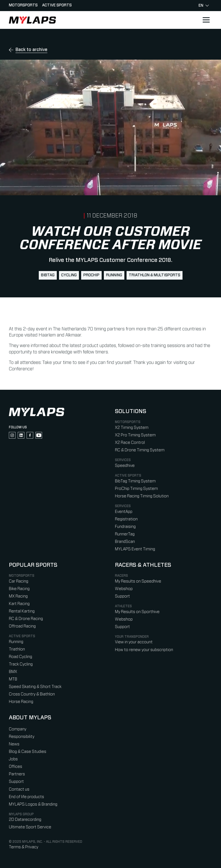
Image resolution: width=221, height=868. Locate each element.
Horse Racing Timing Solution (142, 496)
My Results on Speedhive (138, 581)
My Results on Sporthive (137, 612)
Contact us (19, 789)
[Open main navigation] (206, 20)
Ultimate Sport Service (30, 827)
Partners (17, 774)
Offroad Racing (22, 626)
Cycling (69, 275)
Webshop (124, 589)
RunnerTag (125, 534)
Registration (126, 519)
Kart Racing (19, 604)
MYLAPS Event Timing (135, 549)
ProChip (91, 275)
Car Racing (19, 581)
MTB (13, 679)
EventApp (124, 512)
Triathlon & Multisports (155, 275)
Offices (16, 767)
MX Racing (18, 596)
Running (114, 275)
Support (122, 596)
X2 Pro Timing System (135, 435)
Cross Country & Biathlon (32, 694)
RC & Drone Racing (26, 619)
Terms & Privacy (24, 847)
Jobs (13, 759)
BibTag (48, 275)
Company (18, 729)
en (204, 6)
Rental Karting (22, 611)
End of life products (26, 797)
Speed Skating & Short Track (35, 687)
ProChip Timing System (136, 489)
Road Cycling (20, 657)
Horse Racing (21, 702)
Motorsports (23, 5)
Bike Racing (19, 589)
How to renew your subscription (144, 650)
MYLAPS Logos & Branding (33, 804)
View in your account (134, 642)
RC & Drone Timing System (140, 450)
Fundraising (125, 527)
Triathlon (17, 649)
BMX (13, 672)
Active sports (57, 5)
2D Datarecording (25, 820)
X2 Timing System (132, 428)
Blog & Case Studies (28, 752)
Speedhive (125, 466)
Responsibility (22, 737)
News (14, 744)
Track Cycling (21, 664)
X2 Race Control (130, 443)
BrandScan (125, 542)
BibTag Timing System (135, 481)
